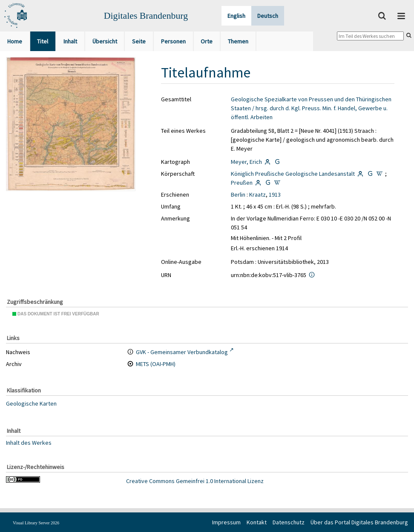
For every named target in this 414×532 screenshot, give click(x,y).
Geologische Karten (31, 403)
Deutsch (268, 16)
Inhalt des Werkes (29, 443)
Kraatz (257, 194)
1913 (275, 194)
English (236, 16)
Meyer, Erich (246, 162)
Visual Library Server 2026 (36, 523)
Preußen (242, 183)
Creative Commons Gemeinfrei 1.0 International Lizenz (195, 481)
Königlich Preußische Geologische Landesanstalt (293, 174)
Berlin (238, 194)
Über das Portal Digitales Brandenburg (359, 522)
